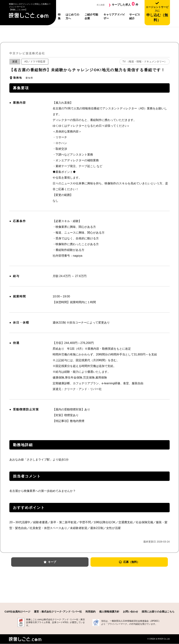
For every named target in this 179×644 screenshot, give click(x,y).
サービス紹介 (135, 16)
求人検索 (99, 5)
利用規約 (90, 612)
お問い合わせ (131, 612)
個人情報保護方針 (109, 612)
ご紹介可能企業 (91, 16)
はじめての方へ (72, 16)
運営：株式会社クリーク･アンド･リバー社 (58, 612)
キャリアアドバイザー (114, 16)
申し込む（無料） (157, 14)
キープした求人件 (125, 4)
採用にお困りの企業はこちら (158, 612)
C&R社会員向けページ (17, 612)
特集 (59, 16)
